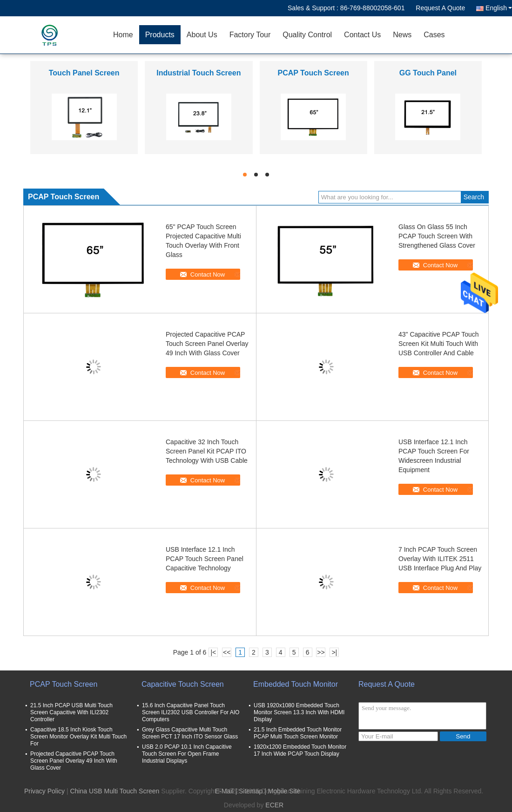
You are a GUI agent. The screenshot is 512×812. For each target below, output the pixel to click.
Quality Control (307, 35)
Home (123, 35)
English (499, 8)
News (402, 35)
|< (213, 652)
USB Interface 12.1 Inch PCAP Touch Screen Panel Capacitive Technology (205, 559)
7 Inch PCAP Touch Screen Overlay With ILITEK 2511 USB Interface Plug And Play (440, 559)
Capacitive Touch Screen (183, 684)
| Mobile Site (282, 791)
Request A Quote (440, 8)
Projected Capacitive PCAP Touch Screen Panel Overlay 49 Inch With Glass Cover (207, 344)
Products (160, 35)
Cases (434, 35)
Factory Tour (250, 35)
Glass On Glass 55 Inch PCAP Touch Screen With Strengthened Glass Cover (437, 236)
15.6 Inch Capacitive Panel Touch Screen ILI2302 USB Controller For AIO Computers (191, 712)
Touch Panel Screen (84, 73)
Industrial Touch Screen (199, 73)
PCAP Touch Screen (313, 73)
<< (227, 652)
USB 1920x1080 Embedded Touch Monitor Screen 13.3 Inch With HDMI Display (299, 712)
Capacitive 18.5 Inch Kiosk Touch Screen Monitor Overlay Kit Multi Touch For (78, 737)
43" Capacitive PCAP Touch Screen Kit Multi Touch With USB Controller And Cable (439, 344)
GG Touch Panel (428, 73)
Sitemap (251, 791)
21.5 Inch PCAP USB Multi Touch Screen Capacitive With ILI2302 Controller (71, 712)
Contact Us (362, 35)
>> (321, 652)
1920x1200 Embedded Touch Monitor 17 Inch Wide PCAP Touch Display (300, 750)
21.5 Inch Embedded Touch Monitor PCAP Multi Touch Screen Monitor (298, 733)
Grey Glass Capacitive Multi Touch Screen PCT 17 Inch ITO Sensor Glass (190, 733)
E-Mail (224, 791)
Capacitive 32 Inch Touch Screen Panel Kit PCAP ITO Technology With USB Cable (207, 451)
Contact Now (208, 274)
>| (334, 652)
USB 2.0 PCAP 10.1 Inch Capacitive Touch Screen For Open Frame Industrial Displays (187, 754)
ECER (274, 805)
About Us (202, 35)
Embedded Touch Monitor (296, 684)
